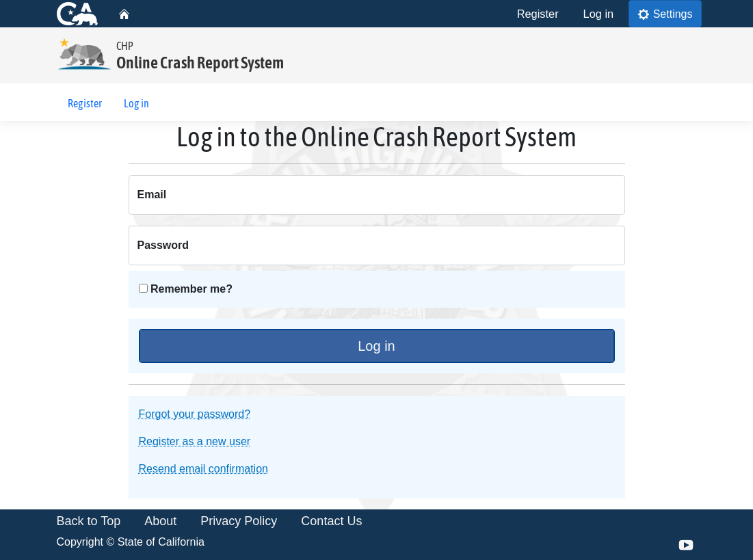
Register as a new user (195, 442)
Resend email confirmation (203, 469)
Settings (665, 14)
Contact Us (331, 522)
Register (538, 14)
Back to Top (89, 522)
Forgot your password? (195, 415)
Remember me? (186, 290)
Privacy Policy (239, 522)
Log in (599, 14)
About (160, 522)
